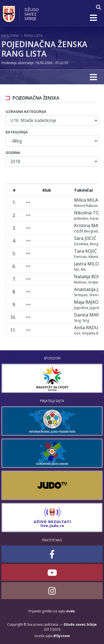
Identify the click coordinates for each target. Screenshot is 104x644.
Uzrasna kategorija (26, 111)
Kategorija (17, 132)
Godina (13, 153)
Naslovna (10, 36)
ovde (71, 611)
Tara (85, 251)
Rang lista (33, 36)
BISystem (62, 636)
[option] (52, 378)
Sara (85, 238)
